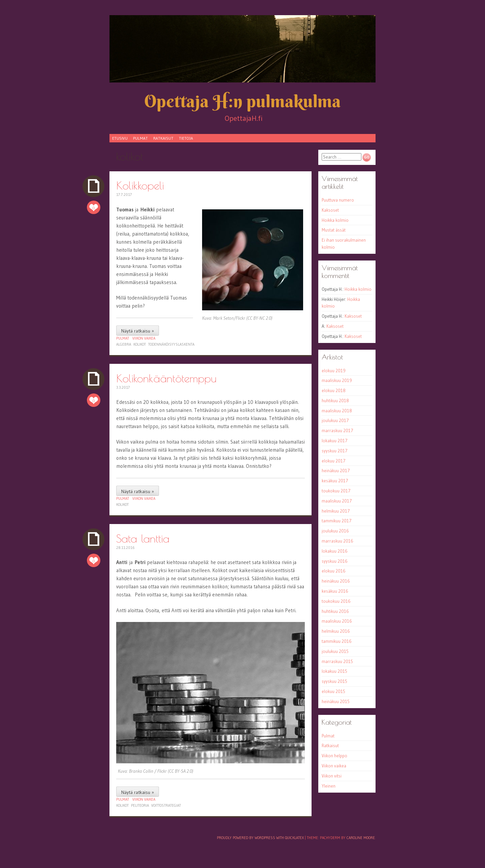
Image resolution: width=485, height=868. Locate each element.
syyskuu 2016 (335, 561)
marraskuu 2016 (337, 541)
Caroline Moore (361, 838)
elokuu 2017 (334, 461)
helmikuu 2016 (336, 631)
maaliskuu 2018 (337, 411)
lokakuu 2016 (335, 551)
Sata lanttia (143, 538)
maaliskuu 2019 (337, 380)
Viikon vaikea (144, 338)
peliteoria (140, 805)
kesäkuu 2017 (335, 481)
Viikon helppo (334, 756)
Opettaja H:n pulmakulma (243, 101)
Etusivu (120, 138)
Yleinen (329, 786)
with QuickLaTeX (290, 838)
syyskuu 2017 (335, 451)
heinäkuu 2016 (336, 581)
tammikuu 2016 (337, 641)
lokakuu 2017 (335, 441)
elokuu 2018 (334, 390)
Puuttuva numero (338, 200)
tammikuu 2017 (337, 521)
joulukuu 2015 (335, 651)
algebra (124, 344)
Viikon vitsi (332, 776)
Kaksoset (330, 210)
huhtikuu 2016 (335, 611)
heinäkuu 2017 (336, 471)
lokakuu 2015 (334, 671)
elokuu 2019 (334, 371)
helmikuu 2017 (336, 511)
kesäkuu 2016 (335, 591)
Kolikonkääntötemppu (166, 378)
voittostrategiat (166, 805)
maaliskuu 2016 (337, 621)
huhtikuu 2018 (335, 401)
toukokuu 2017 (336, 491)
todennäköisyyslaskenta (171, 344)
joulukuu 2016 (335, 531)
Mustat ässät (334, 230)
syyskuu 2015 (334, 681)
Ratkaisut (163, 138)
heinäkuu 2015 (336, 701)
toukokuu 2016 (336, 601)
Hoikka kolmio (335, 220)
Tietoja (186, 138)
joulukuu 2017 (335, 420)
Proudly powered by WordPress (246, 838)
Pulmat (140, 138)
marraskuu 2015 (337, 661)
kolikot (140, 344)
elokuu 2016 (334, 571)
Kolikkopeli (140, 185)
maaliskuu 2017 (337, 501)
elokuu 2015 (333, 691)
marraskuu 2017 (337, 430)
